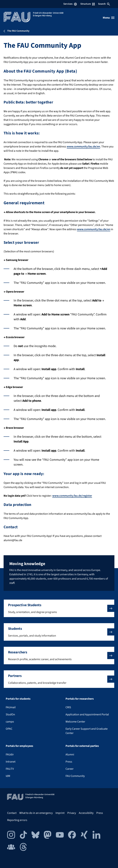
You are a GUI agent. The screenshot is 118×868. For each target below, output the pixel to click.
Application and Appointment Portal (87, 714)
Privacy (72, 813)
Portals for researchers (80, 699)
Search (104, 4)
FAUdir (10, 755)
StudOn (10, 714)
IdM (8, 776)
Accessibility (86, 813)
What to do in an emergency (36, 813)
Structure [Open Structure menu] (88, 4)
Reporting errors (17, 820)
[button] (59, 608)
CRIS (68, 707)
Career (70, 769)
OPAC (9, 729)
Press (69, 762)
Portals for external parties (82, 746)
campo (10, 722)
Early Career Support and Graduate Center (87, 731)
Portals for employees (19, 746)
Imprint (60, 813)
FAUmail (11, 707)
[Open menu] (109, 18)
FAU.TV (10, 769)
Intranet (11, 762)
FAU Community (75, 776)
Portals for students (18, 699)
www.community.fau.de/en (83, 147)
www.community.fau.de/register (72, 496)
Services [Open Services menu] (70, 4)
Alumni (70, 755)
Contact (12, 813)
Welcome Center (75, 722)
